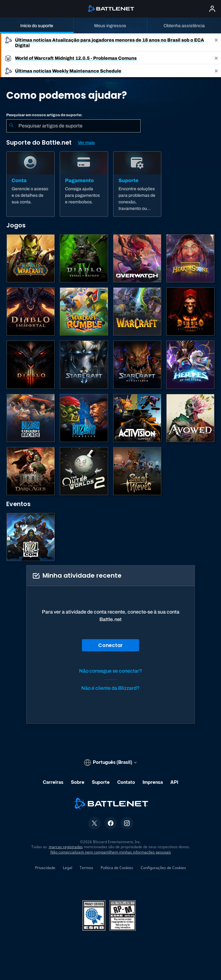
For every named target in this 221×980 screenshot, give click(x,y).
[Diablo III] (31, 365)
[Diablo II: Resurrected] (190, 311)
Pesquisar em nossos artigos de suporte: (44, 115)
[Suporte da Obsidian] (190, 418)
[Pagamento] (84, 184)
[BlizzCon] (31, 537)
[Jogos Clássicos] (84, 418)
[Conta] (30, 184)
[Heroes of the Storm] (190, 365)
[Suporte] (137, 184)
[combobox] (73, 126)
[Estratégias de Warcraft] (137, 311)
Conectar (111, 645)
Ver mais (86, 143)
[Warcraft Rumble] (84, 311)
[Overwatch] (137, 258)
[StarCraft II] (84, 365)
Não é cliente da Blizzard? (111, 688)
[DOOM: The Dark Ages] (31, 471)
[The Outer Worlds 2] (84, 471)
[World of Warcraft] (31, 258)
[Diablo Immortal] (31, 311)
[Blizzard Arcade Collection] (31, 418)
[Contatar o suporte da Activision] (137, 418)
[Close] (216, 42)
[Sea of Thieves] (137, 471)
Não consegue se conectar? (111, 671)
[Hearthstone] (190, 258)
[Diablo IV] (84, 258)
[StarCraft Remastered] (137, 365)
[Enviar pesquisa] (11, 126)
